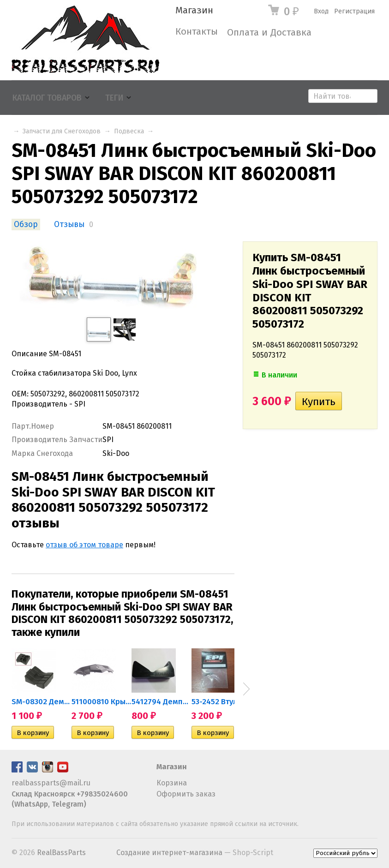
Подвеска (129, 131)
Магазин (194, 10)
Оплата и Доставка (269, 33)
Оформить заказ (186, 794)
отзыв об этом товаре (84, 545)
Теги (114, 98)
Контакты (197, 32)
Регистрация (354, 11)
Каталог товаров (47, 98)
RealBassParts (61, 853)
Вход (321, 11)
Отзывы (69, 224)
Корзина (172, 783)
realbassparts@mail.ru (51, 783)
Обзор (26, 224)
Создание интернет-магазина (169, 853)
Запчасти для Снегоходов (62, 131)
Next (246, 689)
